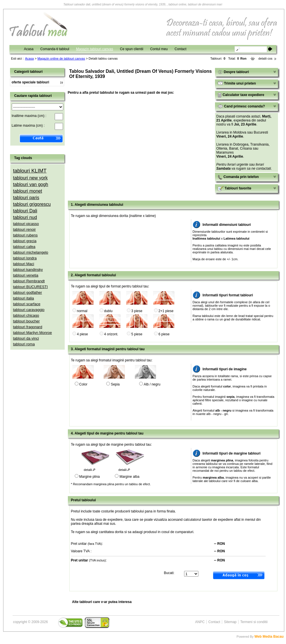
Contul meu (159, 49)
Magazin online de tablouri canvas (61, 58)
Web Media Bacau (269, 637)
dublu (108, 311)
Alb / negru (152, 384)
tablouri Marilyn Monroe (33, 333)
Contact (181, 49)
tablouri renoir (25, 229)
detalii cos (266, 58)
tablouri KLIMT (30, 171)
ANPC (200, 622)
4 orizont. (111, 334)
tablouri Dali (25, 211)
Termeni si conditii (254, 622)
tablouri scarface (27, 304)
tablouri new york (30, 178)
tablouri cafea (24, 247)
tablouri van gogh (31, 184)
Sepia (115, 384)
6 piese (164, 334)
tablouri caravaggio (29, 310)
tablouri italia (24, 298)
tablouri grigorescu (32, 204)
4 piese (83, 334)
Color (83, 384)
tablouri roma (24, 344)
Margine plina (90, 477)
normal (82, 311)
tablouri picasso (26, 224)
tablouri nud (25, 217)
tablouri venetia (26, 275)
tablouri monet (28, 191)
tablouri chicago (26, 315)
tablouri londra (25, 258)
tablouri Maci (24, 264)
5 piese (137, 334)
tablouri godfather (28, 292)
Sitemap (230, 622)
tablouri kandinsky (28, 270)
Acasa (29, 49)
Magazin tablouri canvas (95, 49)
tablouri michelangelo (31, 252)
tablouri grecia (25, 241)
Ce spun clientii (132, 49)
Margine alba (129, 477)
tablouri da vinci (26, 338)
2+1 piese (166, 311)
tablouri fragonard (28, 327)
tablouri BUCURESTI (30, 287)
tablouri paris (26, 198)
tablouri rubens (25, 235)
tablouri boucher (26, 321)
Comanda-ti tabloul (55, 49)
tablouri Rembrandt (29, 281)
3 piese (137, 311)
